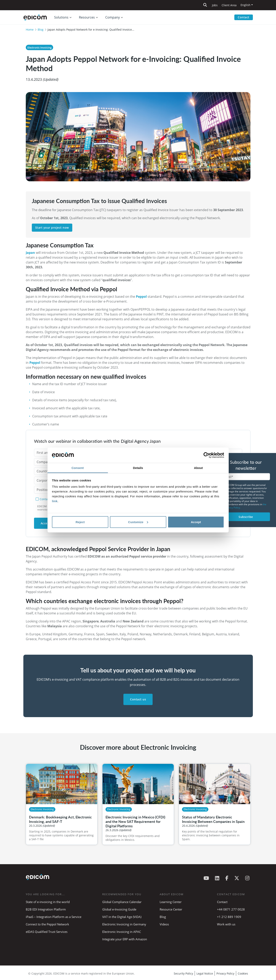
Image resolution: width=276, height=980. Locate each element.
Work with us (226, 924)
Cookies (243, 973)
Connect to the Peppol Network (47, 924)
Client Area (229, 5)
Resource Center (171, 909)
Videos (164, 924)
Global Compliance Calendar (122, 902)
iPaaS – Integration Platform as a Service (54, 917)
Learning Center (171, 902)
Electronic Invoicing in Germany (124, 924)
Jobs (215, 5)
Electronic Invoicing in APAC (122, 932)
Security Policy (183, 973)
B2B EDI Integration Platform (46, 909)
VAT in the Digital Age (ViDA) (122, 917)
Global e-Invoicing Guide (119, 909)
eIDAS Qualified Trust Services (47, 932)
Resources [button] (87, 17)
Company (113, 17)
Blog (41, 30)
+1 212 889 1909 (229, 917)
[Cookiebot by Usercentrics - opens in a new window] (206, 455)
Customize (138, 522)
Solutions (61, 17)
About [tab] (198, 468)
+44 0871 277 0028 (231, 909)
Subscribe (246, 517)
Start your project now (52, 228)
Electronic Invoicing (39, 48)
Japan (30, 253)
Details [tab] (138, 468)
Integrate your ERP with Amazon (125, 939)
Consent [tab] (78, 468)
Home (30, 30)
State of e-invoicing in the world (48, 902)
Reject (80, 522)
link (55, 501)
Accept (196, 522)
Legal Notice (205, 973)
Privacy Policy (225, 973)
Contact (244, 17)
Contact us (138, 699)
